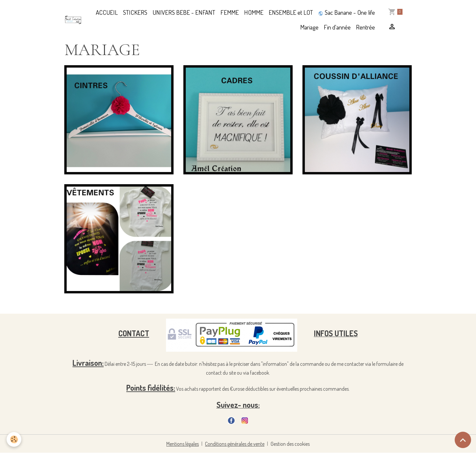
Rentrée (365, 27)
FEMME (230, 12)
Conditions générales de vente (235, 444)
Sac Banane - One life (347, 12)
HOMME (254, 12)
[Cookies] (14, 439)
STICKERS (135, 12)
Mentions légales (183, 444)
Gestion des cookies (290, 444)
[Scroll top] (463, 440)
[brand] (73, 20)
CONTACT (134, 333)
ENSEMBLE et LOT (291, 12)
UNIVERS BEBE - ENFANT (184, 12)
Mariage (309, 27)
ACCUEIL (107, 12)
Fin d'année (337, 27)
